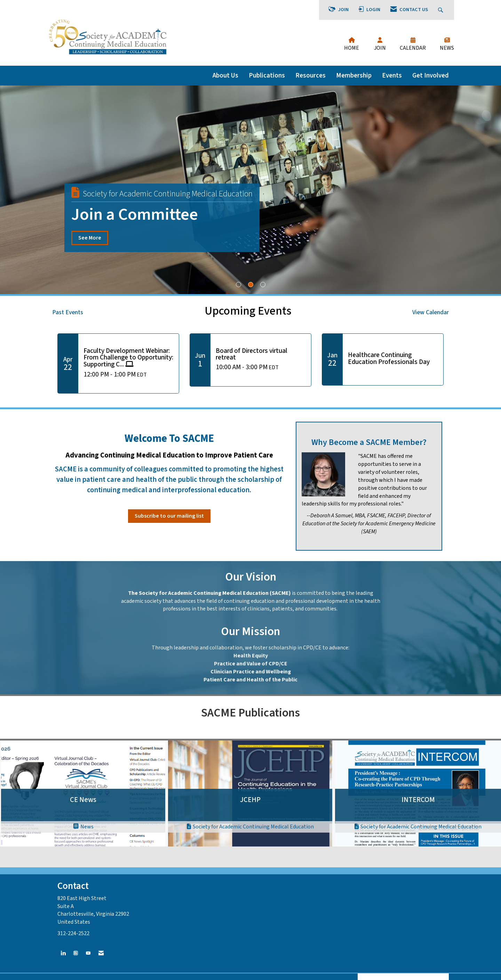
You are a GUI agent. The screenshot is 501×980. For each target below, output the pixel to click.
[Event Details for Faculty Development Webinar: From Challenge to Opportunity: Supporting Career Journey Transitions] (129, 358)
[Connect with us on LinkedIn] (63, 953)
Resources (311, 75)
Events (392, 75)
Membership (354, 75)
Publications (267, 75)
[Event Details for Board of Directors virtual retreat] (261, 354)
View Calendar (431, 312)
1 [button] (238, 285)
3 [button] (263, 285)
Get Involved (431, 75)
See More (90, 238)
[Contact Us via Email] (101, 953)
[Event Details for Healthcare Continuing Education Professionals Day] (393, 358)
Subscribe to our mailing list (169, 516)
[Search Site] (441, 10)
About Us (225, 75)
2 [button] (251, 285)
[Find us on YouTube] (88, 953)
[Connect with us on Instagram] (76, 953)
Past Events (68, 312)
